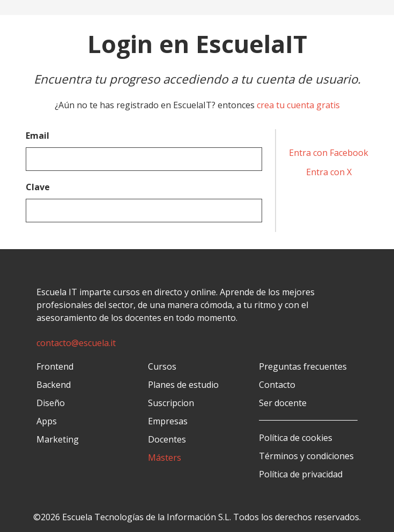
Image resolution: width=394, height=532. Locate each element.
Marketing (58, 439)
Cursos (162, 366)
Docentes (167, 439)
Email (38, 136)
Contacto (277, 385)
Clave (38, 187)
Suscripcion (171, 403)
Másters (165, 458)
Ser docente (283, 403)
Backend (54, 385)
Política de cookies (296, 438)
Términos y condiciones (306, 456)
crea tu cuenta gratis (298, 105)
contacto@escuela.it (76, 343)
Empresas (168, 421)
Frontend (55, 366)
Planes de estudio (183, 385)
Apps (47, 421)
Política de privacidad (301, 474)
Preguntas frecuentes (303, 366)
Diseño (51, 403)
